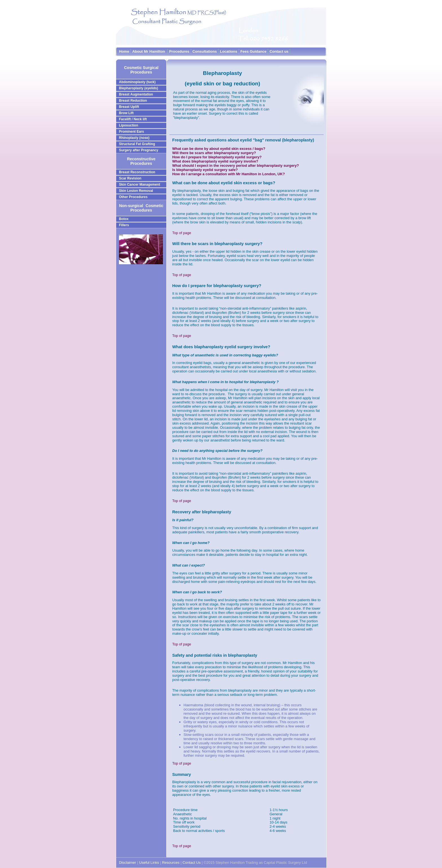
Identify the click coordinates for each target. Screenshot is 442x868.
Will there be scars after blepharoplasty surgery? (214, 153)
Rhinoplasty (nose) (134, 138)
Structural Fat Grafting (137, 144)
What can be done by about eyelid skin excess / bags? (219, 149)
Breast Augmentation (136, 94)
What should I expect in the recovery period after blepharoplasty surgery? (236, 166)
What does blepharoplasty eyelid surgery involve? (215, 161)
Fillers (124, 225)
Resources (171, 863)
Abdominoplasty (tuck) (137, 82)
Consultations (205, 51)
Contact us (279, 51)
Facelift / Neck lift (133, 119)
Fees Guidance (253, 51)
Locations (228, 51)
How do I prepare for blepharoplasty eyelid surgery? (217, 157)
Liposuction (129, 125)
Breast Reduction (133, 101)
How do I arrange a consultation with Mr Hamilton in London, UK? (229, 174)
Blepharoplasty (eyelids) (139, 88)
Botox (124, 219)
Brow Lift (126, 113)
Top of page (182, 233)
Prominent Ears (132, 132)
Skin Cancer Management (140, 185)
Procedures (179, 51)
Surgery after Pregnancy (139, 150)
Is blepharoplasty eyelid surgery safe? (205, 170)
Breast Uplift (129, 107)
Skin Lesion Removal (136, 191)
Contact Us (191, 863)
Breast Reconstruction (137, 172)
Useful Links (149, 863)
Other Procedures (133, 197)
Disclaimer (128, 863)
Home (124, 51)
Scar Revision (130, 178)
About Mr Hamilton (149, 51)
